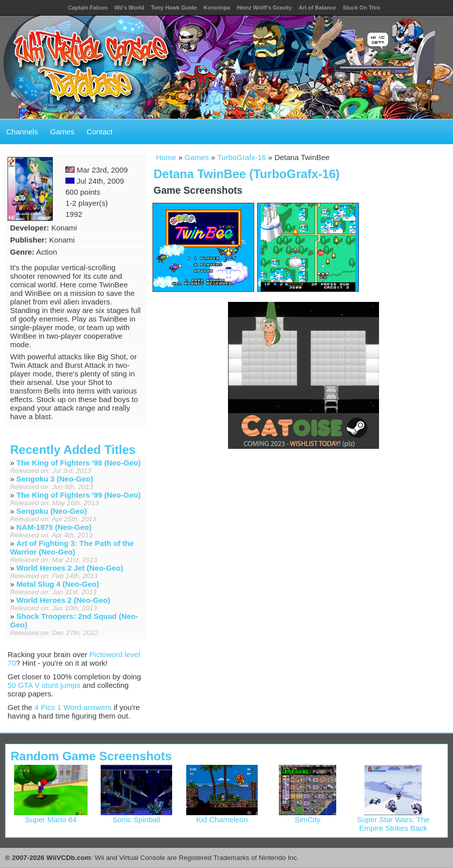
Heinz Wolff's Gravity (264, 8)
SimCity (308, 816)
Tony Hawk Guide (174, 8)
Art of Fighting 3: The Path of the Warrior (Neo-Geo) (72, 547)
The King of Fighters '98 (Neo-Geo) (79, 463)
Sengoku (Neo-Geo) (52, 511)
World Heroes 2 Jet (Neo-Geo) (70, 568)
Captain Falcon (88, 8)
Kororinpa (217, 8)
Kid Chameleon (222, 816)
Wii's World (129, 8)
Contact (100, 132)
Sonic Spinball (137, 816)
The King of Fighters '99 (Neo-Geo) (79, 495)
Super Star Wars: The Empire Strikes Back (393, 820)
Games (62, 132)
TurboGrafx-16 (241, 157)
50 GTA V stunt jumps (44, 685)
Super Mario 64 (51, 816)
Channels (22, 132)
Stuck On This (361, 8)
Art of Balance (317, 8)
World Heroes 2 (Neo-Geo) (63, 600)
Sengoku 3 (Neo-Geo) (55, 479)
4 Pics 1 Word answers (73, 707)
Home (166, 157)
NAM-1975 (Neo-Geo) (54, 527)
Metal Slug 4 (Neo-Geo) (58, 584)
